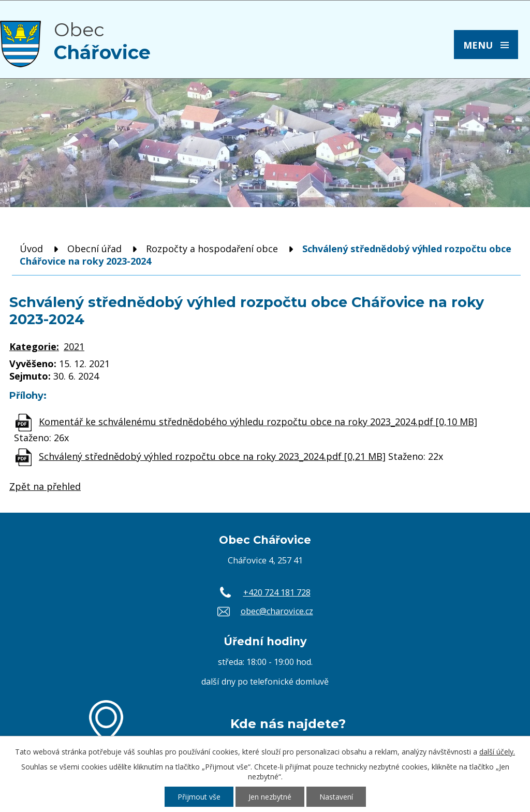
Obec (102, 41)
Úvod (31, 249)
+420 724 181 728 (277, 592)
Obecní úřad (94, 249)
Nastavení (336, 797)
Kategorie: (34, 346)
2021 (74, 346)
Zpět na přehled (45, 486)
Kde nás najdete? (288, 723)
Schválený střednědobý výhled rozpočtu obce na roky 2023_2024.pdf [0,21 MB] (212, 456)
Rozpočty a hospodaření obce (212, 249)
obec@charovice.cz (277, 611)
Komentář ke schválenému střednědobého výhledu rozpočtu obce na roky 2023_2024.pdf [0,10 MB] (258, 422)
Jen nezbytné (270, 797)
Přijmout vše (199, 797)
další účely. (497, 752)
